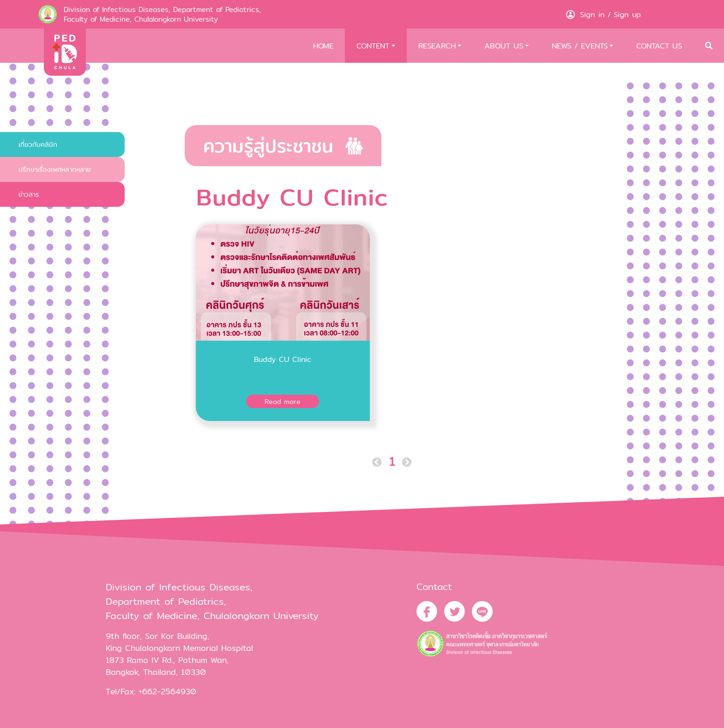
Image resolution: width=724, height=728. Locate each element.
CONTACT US (659, 46)
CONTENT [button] (373, 46)
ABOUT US (504, 46)
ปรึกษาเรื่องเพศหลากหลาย (55, 169)
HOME (323, 46)
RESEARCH (437, 46)
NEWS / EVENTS (580, 46)
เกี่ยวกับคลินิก (38, 144)
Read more (283, 401)
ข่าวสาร (29, 194)
